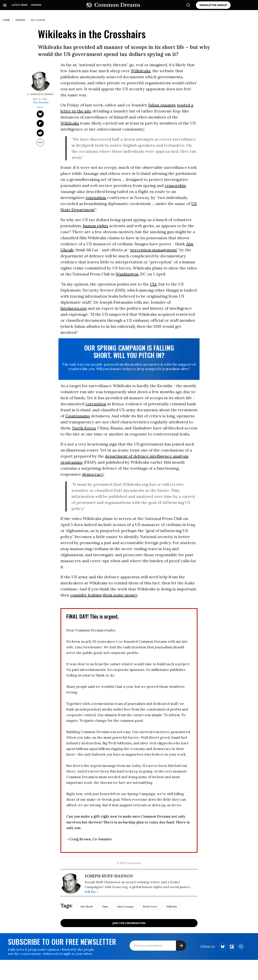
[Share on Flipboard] (40, 123)
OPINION (36, 5)
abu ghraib (87, 906)
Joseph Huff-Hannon (42, 94)
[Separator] (40, 143)
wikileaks (171, 906)
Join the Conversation (129, 923)
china (105, 906)
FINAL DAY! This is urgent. (93, 616)
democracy (93, 474)
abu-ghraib (38, 20)
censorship (175, 185)
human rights (96, 226)
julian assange (125, 906)
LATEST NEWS (20, 5)
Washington (127, 274)
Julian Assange (162, 105)
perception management (154, 250)
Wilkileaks (141, 71)
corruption (96, 404)
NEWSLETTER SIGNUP (213, 5)
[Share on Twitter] (40, 114)
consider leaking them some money (104, 595)
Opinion (20, 20)
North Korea (84, 428)
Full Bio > (92, 892)
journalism (96, 198)
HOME (6, 20)
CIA (153, 284)
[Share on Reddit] (40, 133)
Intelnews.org (73, 308)
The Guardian (41, 102)
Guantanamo (78, 416)
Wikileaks (70, 123)
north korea (150, 906)
